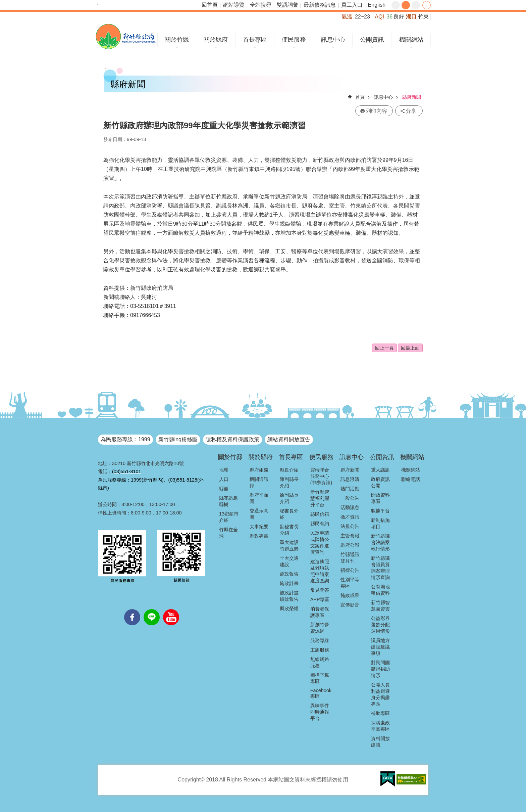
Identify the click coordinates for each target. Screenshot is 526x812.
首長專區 (255, 40)
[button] (388, 779)
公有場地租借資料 (380, 590)
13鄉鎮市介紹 (229, 517)
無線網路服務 (320, 662)
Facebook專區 (321, 693)
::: (97, 3)
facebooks (132, 609)
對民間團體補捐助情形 (380, 669)
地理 (224, 470)
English (377, 5)
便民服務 (294, 40)
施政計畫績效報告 (289, 596)
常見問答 (320, 590)
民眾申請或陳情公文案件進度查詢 (320, 543)
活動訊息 (350, 507)
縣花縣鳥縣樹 (228, 501)
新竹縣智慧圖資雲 (380, 606)
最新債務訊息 (320, 5)
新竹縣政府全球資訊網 (126, 36)
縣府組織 (259, 470)
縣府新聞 (412, 97)
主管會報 (350, 536)
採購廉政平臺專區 (380, 726)
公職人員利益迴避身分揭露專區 (380, 694)
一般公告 (350, 498)
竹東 (423, 17)
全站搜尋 (261, 5)
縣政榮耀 (289, 608)
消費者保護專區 (320, 612)
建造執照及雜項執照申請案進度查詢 (320, 571)
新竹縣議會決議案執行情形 (380, 542)
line (152, 609)
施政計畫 (289, 583)
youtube (171, 609)
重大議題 (380, 470)
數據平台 (380, 511)
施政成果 (350, 595)
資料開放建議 (380, 742)
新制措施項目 (380, 523)
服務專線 (320, 640)
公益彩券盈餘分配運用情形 (380, 625)
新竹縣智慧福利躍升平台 (320, 498)
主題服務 (320, 650)
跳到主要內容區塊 (4, 4)
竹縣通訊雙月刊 (350, 558)
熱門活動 (350, 489)
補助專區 (380, 713)
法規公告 (350, 526)
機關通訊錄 (259, 482)
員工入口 (352, 5)
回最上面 (410, 348)
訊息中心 (333, 40)
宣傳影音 (350, 605)
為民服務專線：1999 (125, 439)
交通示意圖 (259, 514)
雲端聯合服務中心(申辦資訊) (321, 476)
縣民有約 (320, 524)
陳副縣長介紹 (289, 482)
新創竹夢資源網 (320, 628)
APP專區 (320, 599)
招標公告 (350, 570)
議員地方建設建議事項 (380, 647)
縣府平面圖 (259, 498)
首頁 (360, 97)
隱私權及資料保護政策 (232, 439)
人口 (224, 479)
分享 (427, 5)
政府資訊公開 (380, 482)
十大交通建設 (289, 561)
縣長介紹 (289, 470)
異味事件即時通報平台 (320, 712)
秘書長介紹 (289, 514)
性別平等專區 (350, 583)
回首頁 (210, 5)
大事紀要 (259, 527)
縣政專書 (259, 536)
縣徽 (224, 489)
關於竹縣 (177, 40)
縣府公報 (350, 545)
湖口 (411, 17)
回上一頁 (384, 348)
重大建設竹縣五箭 (289, 546)
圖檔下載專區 (320, 678)
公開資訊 (372, 40)
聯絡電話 (411, 479)
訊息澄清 (350, 479)
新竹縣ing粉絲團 (178, 439)
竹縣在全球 (228, 533)
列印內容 (376, 111)
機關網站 (411, 40)
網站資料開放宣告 (289, 439)
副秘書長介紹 (289, 530)
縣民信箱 (320, 514)
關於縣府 (216, 40)
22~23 (362, 17)
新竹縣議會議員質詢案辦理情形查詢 (380, 568)
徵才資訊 (350, 517)
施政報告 (289, 574)
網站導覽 (234, 5)
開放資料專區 (380, 498)
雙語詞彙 (287, 5)
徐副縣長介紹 (289, 498)
